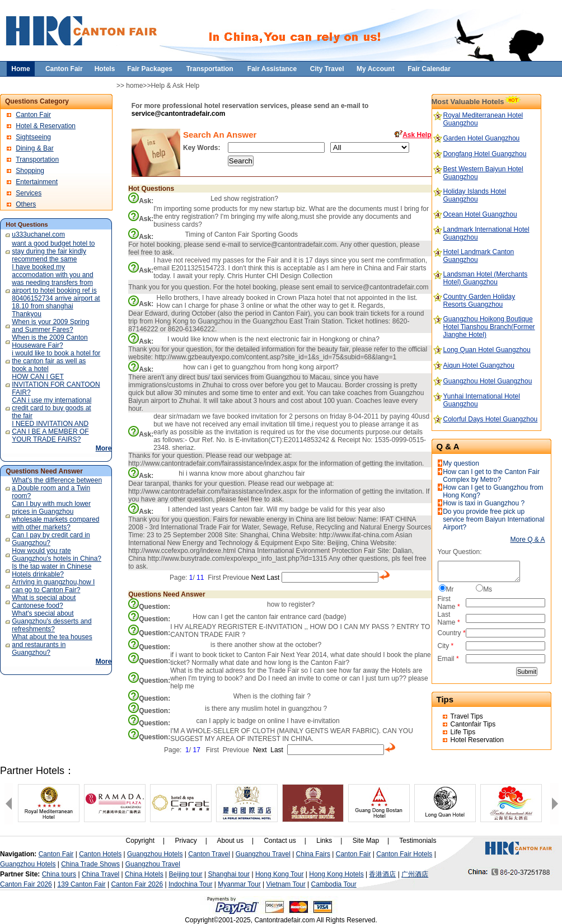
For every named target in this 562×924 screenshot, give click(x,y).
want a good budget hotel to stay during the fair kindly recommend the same (53, 251)
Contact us (280, 841)
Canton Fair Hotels (404, 854)
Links (324, 841)
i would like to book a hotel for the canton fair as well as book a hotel (56, 361)
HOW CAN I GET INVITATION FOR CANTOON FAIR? (56, 384)
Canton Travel (209, 854)
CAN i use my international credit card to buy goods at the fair (51, 408)
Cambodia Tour (334, 884)
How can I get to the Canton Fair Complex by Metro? (491, 476)
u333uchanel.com (38, 234)
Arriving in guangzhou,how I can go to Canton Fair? (53, 586)
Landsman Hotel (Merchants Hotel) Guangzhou (486, 278)
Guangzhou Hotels (155, 854)
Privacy (186, 841)
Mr (450, 589)
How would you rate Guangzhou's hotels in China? (57, 555)
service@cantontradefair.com (179, 114)
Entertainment (37, 182)
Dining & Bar (34, 148)
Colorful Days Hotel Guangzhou (491, 419)
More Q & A (528, 540)
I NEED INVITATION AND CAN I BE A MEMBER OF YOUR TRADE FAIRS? (50, 431)
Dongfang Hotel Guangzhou (485, 154)
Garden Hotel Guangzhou (482, 138)
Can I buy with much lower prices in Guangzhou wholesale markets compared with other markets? (55, 515)
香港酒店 (382, 874)
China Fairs (313, 854)
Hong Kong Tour (280, 874)
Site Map (366, 841)
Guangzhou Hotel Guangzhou (488, 381)
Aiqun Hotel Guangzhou (479, 365)
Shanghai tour (229, 874)
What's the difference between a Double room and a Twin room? (57, 488)
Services (29, 193)
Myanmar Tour (239, 884)
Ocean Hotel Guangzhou (480, 214)
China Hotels (144, 874)
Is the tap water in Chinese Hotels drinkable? (51, 570)
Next (258, 578)
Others (26, 204)
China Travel (100, 874)
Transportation (37, 160)
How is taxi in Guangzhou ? (484, 503)
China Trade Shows (90, 864)
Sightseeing (33, 137)
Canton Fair (33, 115)
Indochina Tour (191, 884)
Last (273, 578)
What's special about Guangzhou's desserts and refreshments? (51, 621)
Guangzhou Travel (263, 854)
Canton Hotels (100, 854)
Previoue (236, 578)
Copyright (140, 841)
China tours (59, 874)
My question (461, 463)
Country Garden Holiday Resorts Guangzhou (479, 301)
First (214, 578)
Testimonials (418, 841)
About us (230, 841)
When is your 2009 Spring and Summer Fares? (50, 326)
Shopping (30, 171)
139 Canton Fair (82, 884)
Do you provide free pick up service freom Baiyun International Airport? (493, 519)
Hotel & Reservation (46, 126)
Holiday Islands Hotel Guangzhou (475, 195)
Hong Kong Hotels (336, 874)
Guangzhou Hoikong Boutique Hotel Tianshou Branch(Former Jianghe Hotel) (489, 327)
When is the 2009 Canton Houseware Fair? (50, 341)
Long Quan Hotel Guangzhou (487, 350)
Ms (488, 589)
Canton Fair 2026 (26, 884)
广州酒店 (415, 874)
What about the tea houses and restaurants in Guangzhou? (52, 645)
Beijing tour (186, 874)
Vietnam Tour (286, 884)
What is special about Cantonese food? (44, 602)
